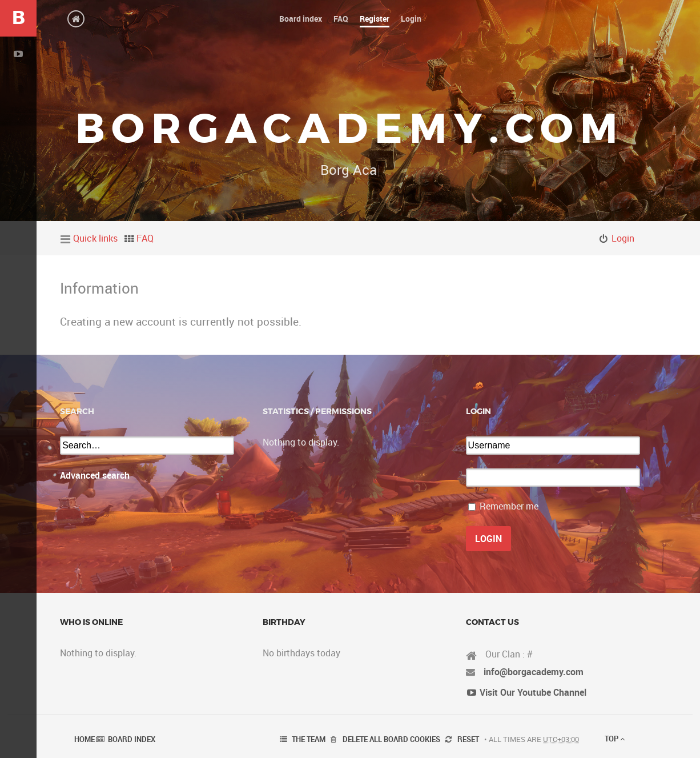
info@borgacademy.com (534, 672)
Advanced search (95, 475)
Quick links (95, 238)
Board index (132, 739)
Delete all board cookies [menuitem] (391, 739)
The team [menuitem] (309, 739)
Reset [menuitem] (468, 739)
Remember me (509, 506)
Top (615, 739)
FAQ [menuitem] (145, 238)
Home (85, 739)
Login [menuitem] (623, 238)
